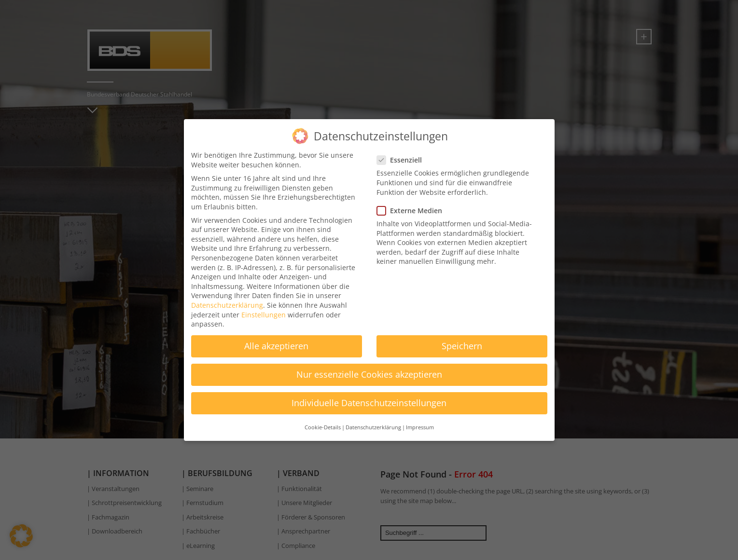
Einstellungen (264, 307)
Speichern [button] (462, 338)
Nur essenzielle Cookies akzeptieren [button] (369, 367)
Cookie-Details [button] (323, 420)
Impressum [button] (420, 420)
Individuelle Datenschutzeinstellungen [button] (369, 395)
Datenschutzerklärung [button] (373, 420)
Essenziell (402, 152)
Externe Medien (412, 202)
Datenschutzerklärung (227, 297)
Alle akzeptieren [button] (276, 338)
